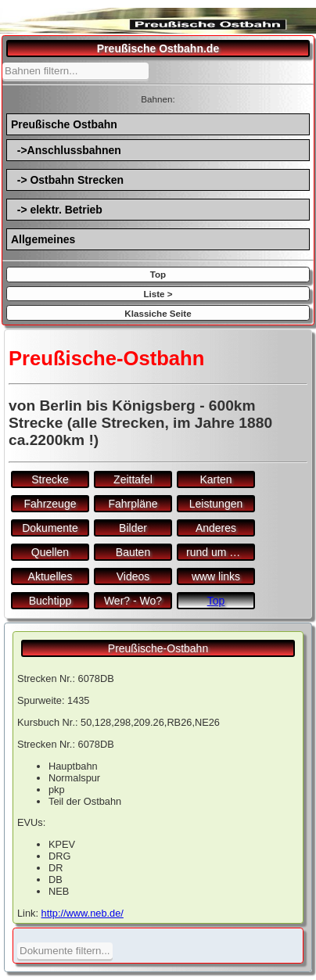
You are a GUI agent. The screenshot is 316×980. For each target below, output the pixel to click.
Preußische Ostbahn (64, 124)
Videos (133, 576)
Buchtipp (50, 601)
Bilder (133, 528)
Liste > (158, 294)
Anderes (216, 528)
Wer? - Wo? (133, 601)
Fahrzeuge (50, 504)
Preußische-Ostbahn (158, 648)
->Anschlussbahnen (66, 150)
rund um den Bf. (221, 552)
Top (158, 274)
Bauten (133, 552)
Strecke (50, 479)
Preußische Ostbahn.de (158, 48)
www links (216, 576)
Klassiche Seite (158, 313)
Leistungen (216, 504)
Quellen (50, 552)
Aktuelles (50, 576)
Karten (215, 479)
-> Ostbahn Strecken (67, 180)
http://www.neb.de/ (83, 913)
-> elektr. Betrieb (57, 210)
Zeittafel (133, 479)
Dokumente (50, 528)
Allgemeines (43, 239)
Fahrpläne (133, 504)
